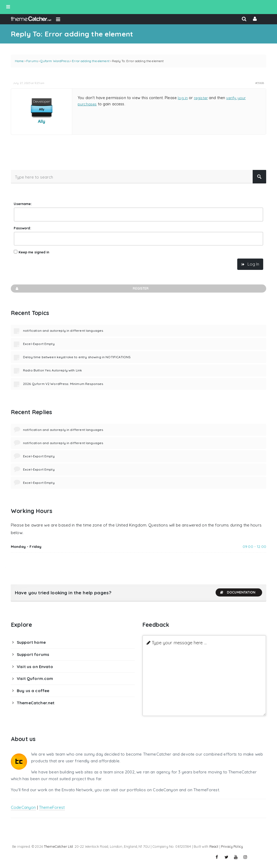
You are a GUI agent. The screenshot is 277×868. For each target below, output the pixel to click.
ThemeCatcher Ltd (58, 846)
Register (82, 289)
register (201, 98)
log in (183, 98)
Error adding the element (91, 61)
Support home (31, 642)
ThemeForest (52, 807)
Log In (253, 264)
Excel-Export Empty (39, 344)
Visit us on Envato (35, 667)
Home (19, 61)
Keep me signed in (34, 252)
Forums (32, 61)
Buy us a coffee (33, 691)
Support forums (33, 654)
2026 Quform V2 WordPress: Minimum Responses (63, 384)
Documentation (238, 592)
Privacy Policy (232, 846)
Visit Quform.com (35, 678)
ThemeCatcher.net (36, 703)
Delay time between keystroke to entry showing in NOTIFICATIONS (77, 357)
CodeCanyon (23, 807)
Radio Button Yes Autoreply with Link (52, 370)
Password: (22, 228)
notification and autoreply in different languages (63, 331)
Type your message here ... (179, 643)
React (214, 846)
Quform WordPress (55, 61)
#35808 (260, 83)
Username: (23, 204)
